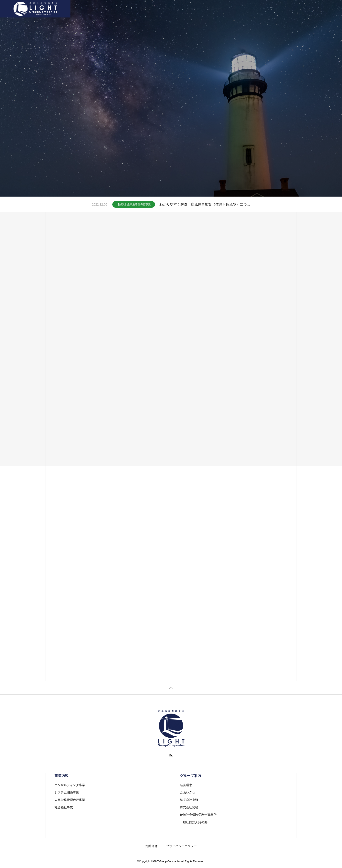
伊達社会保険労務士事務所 (198, 815)
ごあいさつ (188, 792)
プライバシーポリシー (181, 846)
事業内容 (145, 9)
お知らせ (193, 9)
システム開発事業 (67, 792)
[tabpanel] (171, 98)
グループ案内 (169, 9)
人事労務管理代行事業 (70, 800)
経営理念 (186, 785)
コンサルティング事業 (70, 785)
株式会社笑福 (189, 807)
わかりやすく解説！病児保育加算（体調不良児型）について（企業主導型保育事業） (205, 204)
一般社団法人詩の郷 (194, 822)
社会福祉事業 (64, 807)
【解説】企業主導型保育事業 (134, 204)
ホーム (126, 9)
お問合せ (214, 9)
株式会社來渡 (189, 800)
